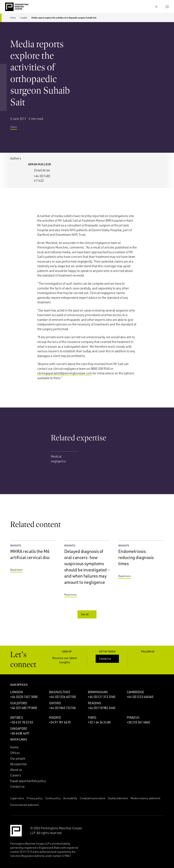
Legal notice (17, 798)
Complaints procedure (93, 798)
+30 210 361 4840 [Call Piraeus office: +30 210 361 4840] (138, 722)
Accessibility (70, 798)
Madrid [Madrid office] (55, 718)
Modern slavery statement (145, 798)
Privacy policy (35, 798)
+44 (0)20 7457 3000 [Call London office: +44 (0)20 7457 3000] (24, 697)
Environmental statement (25, 805)
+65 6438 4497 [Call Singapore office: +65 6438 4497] (20, 733)
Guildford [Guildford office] (19, 703)
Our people (18, 758)
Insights (24, 18)
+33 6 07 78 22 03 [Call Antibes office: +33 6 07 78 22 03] (22, 722)
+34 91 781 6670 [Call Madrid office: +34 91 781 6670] (60, 722)
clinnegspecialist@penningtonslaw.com (64, 373)
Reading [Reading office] (94, 703)
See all (87, 614)
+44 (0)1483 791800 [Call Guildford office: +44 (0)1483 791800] (24, 708)
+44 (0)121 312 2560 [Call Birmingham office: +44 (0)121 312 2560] (102, 697)
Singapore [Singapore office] (19, 729)
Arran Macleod (40, 164)
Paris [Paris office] (92, 718)
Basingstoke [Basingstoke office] (60, 692)
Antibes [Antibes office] (16, 718)
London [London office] (17, 692)
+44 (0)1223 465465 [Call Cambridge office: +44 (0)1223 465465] (140, 697)
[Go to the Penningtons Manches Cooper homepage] (17, 7)
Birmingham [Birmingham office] (98, 692)
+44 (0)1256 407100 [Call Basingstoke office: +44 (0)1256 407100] (62, 697)
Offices (15, 753)
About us (16, 770)
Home (13, 18)
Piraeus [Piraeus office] (133, 718)
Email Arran (42, 170)
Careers (16, 775)
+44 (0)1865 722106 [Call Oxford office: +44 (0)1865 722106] (62, 708)
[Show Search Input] (156, 7)
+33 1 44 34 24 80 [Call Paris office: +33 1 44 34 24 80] (99, 722)
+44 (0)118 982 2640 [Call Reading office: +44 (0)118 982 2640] (102, 708)
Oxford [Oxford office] (55, 703)
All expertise (19, 764)
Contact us (108, 659)
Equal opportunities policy (28, 781)
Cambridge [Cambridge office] (136, 692)
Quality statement (118, 798)
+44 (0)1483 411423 (42, 178)
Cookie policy (53, 798)
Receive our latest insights (68, 660)
